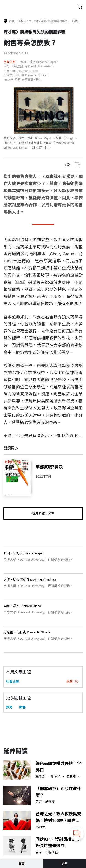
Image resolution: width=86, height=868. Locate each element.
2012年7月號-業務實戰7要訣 (48, 21)
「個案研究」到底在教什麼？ (58, 792)
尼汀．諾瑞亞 (45, 802)
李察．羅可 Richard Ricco (21, 71)
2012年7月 (43, 476)
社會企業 (9, 62)
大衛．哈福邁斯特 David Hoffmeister (28, 66)
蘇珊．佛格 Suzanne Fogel (38, 62)
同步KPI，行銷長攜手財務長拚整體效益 (58, 842)
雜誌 (22, 21)
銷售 (22, 707)
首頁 (12, 21)
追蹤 (72, 681)
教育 (9, 707)
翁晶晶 (40, 777)
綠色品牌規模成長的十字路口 (58, 767)
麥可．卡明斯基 (47, 852)
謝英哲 (56, 777)
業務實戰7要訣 (49, 467)
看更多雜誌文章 (43, 513)
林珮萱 (40, 827)
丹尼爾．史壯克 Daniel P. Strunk (25, 75)
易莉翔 (71, 777)
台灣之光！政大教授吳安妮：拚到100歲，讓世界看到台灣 (58, 818)
